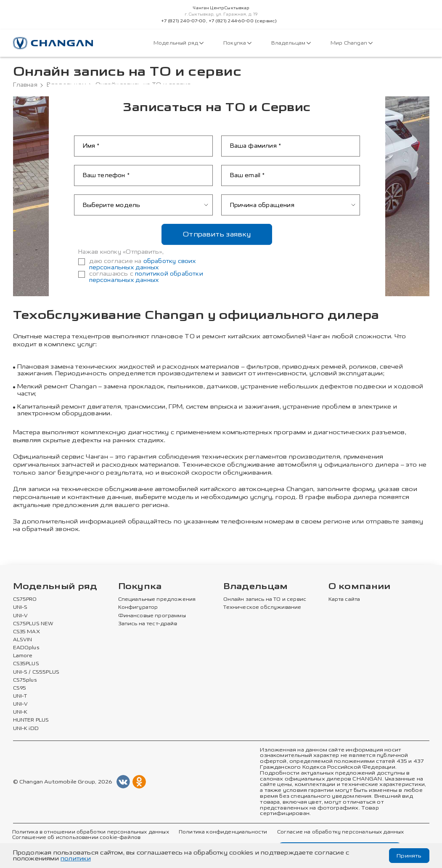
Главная (25, 85)
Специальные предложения (156, 600)
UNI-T (20, 696)
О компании (360, 587)
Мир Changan (351, 43)
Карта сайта (344, 600)
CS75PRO (25, 600)
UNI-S (20, 608)
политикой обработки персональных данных (146, 277)
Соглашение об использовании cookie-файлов (75, 838)
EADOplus (26, 648)
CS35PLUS (26, 664)
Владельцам (291, 43)
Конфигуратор (138, 608)
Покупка (238, 43)
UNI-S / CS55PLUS (36, 672)
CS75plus (25, 680)
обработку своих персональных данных (143, 264)
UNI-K (20, 712)
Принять (409, 856)
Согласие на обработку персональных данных (337, 832)
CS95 (20, 688)
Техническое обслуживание (261, 608)
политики (76, 859)
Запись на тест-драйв (147, 624)
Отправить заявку (217, 234)
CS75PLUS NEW (33, 624)
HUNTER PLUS (31, 720)
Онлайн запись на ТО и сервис (265, 600)
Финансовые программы (152, 616)
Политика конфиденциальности (221, 832)
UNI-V (21, 616)
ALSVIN (23, 640)
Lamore (23, 656)
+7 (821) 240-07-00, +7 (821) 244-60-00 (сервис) (219, 21)
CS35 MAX (26, 632)
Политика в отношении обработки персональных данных (90, 832)
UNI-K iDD (26, 729)
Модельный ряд (179, 43)
